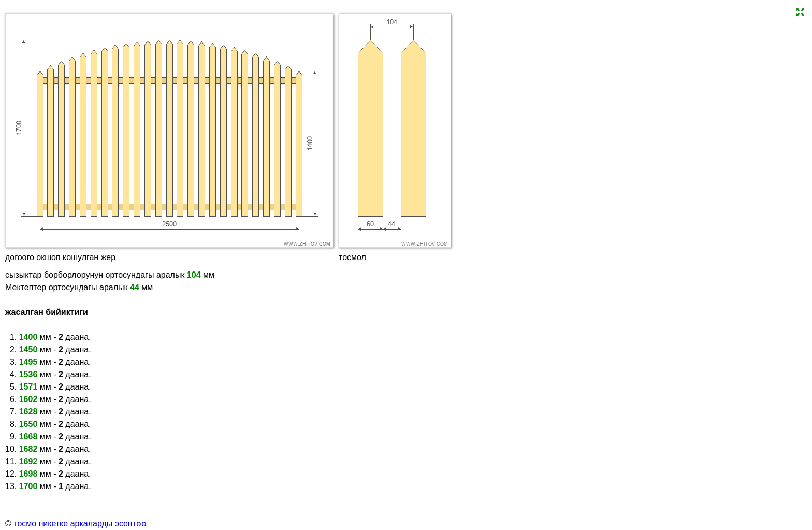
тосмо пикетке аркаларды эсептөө (80, 524)
